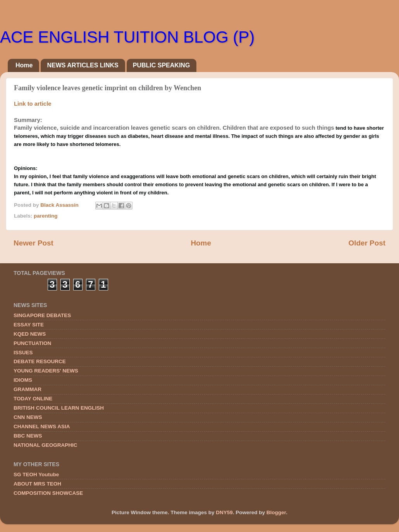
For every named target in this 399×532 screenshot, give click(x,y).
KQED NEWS (30, 334)
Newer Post (34, 243)
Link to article (33, 104)
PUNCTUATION (32, 343)
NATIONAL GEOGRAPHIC (46, 445)
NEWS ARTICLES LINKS (83, 65)
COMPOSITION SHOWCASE (48, 493)
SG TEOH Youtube (36, 475)
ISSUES (23, 353)
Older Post (367, 243)
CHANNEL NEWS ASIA (42, 426)
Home (24, 65)
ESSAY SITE (29, 325)
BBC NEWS (28, 436)
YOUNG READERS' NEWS (46, 371)
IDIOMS (23, 380)
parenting (46, 216)
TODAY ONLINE (33, 399)
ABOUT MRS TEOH (37, 484)
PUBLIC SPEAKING (162, 65)
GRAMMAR (28, 389)
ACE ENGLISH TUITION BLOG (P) (127, 37)
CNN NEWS (28, 417)
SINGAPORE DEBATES (42, 315)
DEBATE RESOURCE (40, 361)
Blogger (276, 512)
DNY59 (224, 512)
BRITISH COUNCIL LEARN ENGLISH (59, 408)
